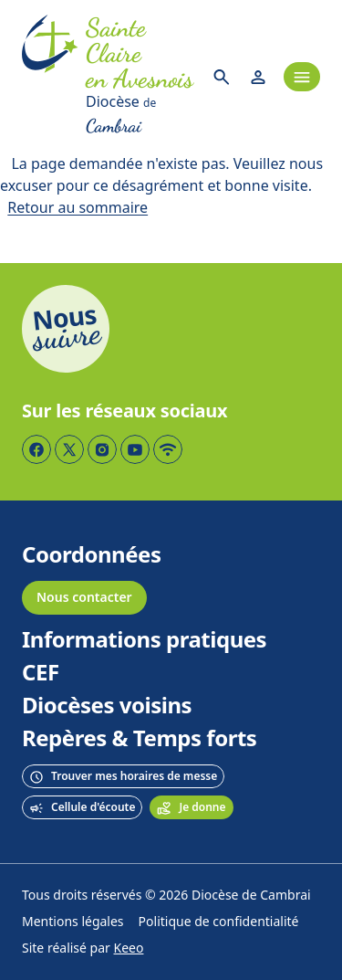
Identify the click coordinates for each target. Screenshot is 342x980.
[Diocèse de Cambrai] (141, 115)
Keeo (129, 948)
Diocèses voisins (107, 706)
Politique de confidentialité (219, 922)
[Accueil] (50, 77)
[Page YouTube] (135, 449)
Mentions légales (73, 922)
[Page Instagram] (102, 449)
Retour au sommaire (78, 208)
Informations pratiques (144, 640)
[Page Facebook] (36, 449)
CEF (41, 673)
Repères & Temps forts (139, 739)
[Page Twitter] (69, 449)
